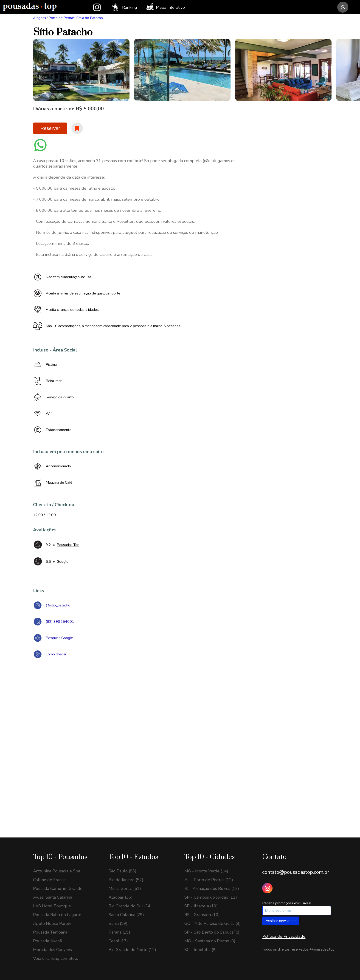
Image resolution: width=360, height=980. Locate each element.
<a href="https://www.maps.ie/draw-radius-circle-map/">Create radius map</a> (180, 729)
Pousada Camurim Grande (58, 889)
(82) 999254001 (60, 622)
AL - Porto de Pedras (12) (209, 880)
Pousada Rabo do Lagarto (57, 915)
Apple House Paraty (52, 923)
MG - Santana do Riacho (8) (210, 941)
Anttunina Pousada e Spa (57, 871)
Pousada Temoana (50, 932)
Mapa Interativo (166, 7)
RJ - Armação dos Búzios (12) (212, 889)
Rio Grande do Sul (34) (130, 906)
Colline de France (49, 880)
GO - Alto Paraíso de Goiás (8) (212, 923)
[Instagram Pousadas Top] (267, 888)
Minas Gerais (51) (125, 889)
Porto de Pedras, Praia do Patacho (76, 18)
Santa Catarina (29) (126, 915)
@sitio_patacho (58, 605)
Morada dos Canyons (52, 950)
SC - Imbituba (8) (201, 950)
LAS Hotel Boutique (52, 906)
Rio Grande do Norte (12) (132, 950)
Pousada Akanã (47, 941)
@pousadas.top (322, 949)
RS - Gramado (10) (202, 915)
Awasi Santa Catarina (53, 897)
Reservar (50, 128)
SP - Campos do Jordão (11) (211, 897)
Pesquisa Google (59, 638)
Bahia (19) (118, 923)
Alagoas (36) (121, 897)
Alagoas (39, 18)
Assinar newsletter (281, 921)
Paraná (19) (119, 932)
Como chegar (56, 654)
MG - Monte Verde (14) (206, 871)
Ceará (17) (118, 941)
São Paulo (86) (122, 871)
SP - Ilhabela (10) (201, 906)
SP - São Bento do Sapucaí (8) (212, 932)
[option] (81, 70)
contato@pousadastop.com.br (296, 872)
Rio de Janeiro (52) (126, 880)
